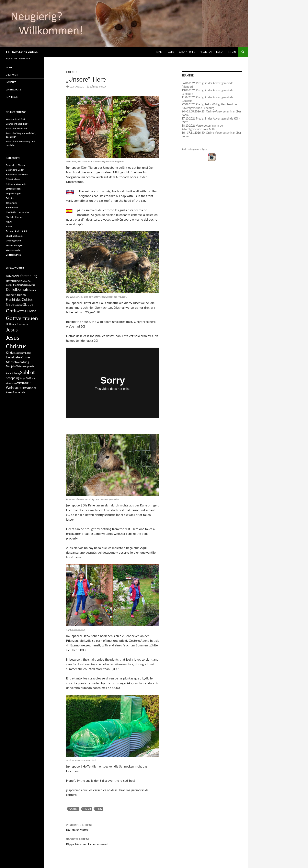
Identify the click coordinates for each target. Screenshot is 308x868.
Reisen (220, 52)
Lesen (171, 52)
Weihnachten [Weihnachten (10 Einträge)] (15, 388)
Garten (74, 809)
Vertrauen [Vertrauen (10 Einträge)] (24, 383)
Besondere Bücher (15, 165)
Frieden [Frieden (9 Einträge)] (21, 295)
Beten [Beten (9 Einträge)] (10, 281)
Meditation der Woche (17, 212)
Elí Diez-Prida (98, 87)
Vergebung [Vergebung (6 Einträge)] (11, 383)
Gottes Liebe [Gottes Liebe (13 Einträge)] (26, 311)
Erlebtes (72, 72)
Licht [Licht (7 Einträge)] (28, 353)
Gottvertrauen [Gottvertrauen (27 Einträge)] (22, 318)
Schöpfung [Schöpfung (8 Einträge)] (13, 378)
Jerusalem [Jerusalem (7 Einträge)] (22, 324)
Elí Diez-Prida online (22, 52)
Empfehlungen (13, 193)
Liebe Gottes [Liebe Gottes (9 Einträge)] (22, 357)
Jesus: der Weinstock (17, 128)
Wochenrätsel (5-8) (16, 119)
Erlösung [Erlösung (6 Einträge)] (32, 290)
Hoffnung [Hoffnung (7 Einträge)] (11, 324)
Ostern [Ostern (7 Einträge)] (20, 366)
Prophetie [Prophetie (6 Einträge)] (29, 366)
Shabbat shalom (14, 236)
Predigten (206, 52)
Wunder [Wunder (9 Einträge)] (31, 388)
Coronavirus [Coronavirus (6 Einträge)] (29, 285)
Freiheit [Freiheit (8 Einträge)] (11, 295)
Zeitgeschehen (13, 255)
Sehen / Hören (187, 52)
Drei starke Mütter (113, 827)
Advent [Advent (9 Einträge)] (11, 276)
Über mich (12, 75)
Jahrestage (11, 203)
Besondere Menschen (17, 174)
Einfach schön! (14, 189)
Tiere (99, 809)
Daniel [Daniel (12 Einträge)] (11, 289)
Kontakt (11, 82)
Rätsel (9, 226)
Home (9, 67)
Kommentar (12, 208)
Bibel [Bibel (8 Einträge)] (17, 281)
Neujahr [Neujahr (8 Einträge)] (11, 366)
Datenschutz (14, 90)
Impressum (12, 97)
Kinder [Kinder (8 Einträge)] (10, 353)
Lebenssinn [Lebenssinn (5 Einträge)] (20, 353)
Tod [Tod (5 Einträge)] (28, 378)
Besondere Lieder (15, 170)
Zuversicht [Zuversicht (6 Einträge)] (20, 392)
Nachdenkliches (14, 217)
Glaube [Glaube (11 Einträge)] (28, 304)
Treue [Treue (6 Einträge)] (33, 378)
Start (160, 52)
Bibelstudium (13, 179)
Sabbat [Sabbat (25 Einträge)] (27, 372)
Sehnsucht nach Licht (17, 124)
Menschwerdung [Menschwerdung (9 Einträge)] (17, 362)
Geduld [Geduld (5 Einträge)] (19, 305)
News (9, 222)
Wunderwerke (13, 250)
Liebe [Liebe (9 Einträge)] (10, 357)
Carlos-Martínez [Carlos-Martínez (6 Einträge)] (14, 285)
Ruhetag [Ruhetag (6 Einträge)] (16, 373)
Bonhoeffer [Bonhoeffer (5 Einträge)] (26, 281)
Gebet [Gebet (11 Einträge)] (11, 304)
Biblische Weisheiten (17, 184)
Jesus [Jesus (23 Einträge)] (12, 330)
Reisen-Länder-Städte (17, 231)
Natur (87, 809)
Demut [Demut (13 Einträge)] (22, 289)
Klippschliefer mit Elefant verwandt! (113, 841)
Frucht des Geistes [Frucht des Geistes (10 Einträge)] (19, 300)
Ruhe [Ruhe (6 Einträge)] (9, 373)
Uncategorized (13, 241)
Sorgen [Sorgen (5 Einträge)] (23, 378)
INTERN (232, 52)
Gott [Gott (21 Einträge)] (11, 311)
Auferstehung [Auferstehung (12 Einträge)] (27, 276)
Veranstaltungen (14, 245)
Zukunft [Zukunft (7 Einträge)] (10, 392)
